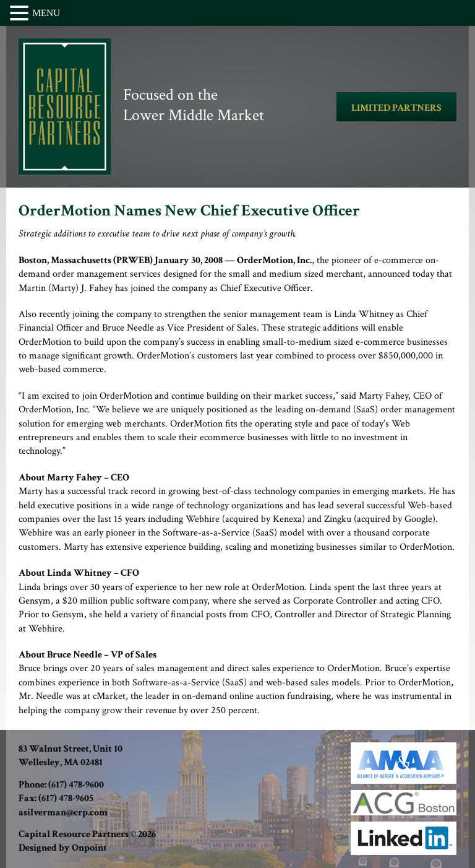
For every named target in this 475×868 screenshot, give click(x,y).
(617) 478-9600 (76, 785)
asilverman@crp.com (63, 813)
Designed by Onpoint (63, 848)
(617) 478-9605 (66, 798)
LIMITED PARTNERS (396, 108)
